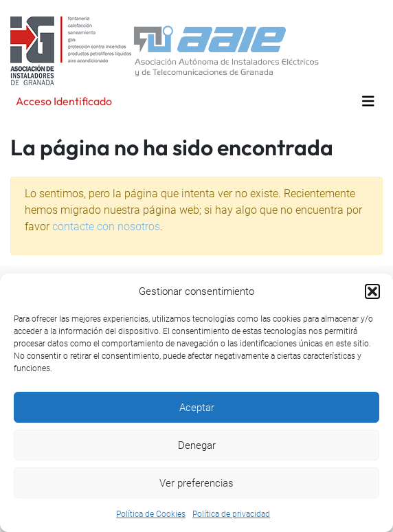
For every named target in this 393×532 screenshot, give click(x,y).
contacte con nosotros (106, 226)
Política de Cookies (151, 514)
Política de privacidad (231, 514)
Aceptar (197, 408)
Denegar (197, 445)
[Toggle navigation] (368, 101)
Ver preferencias (196, 483)
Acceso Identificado (64, 101)
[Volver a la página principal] (165, 50)
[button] (372, 291)
